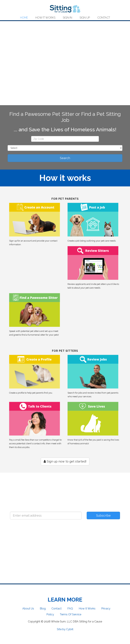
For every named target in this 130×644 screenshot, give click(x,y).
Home (24, 18)
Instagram (80, 544)
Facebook (19, 544)
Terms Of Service (71, 614)
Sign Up (85, 18)
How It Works (45, 18)
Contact (104, 18)
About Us (28, 609)
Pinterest (111, 544)
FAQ (70, 609)
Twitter (50, 544)
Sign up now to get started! (65, 461)
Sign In (67, 18)
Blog (43, 609)
